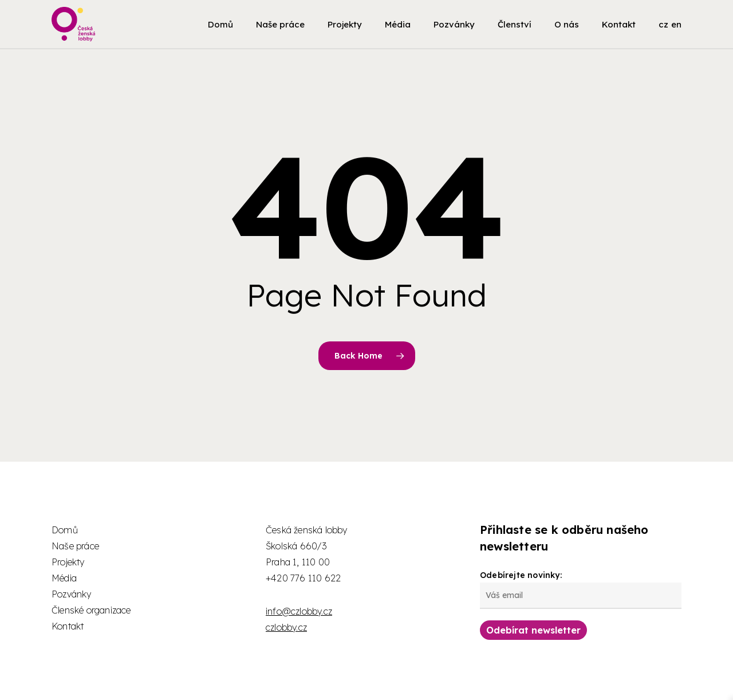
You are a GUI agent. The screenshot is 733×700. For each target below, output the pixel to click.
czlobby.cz (286, 627)
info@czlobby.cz (299, 611)
